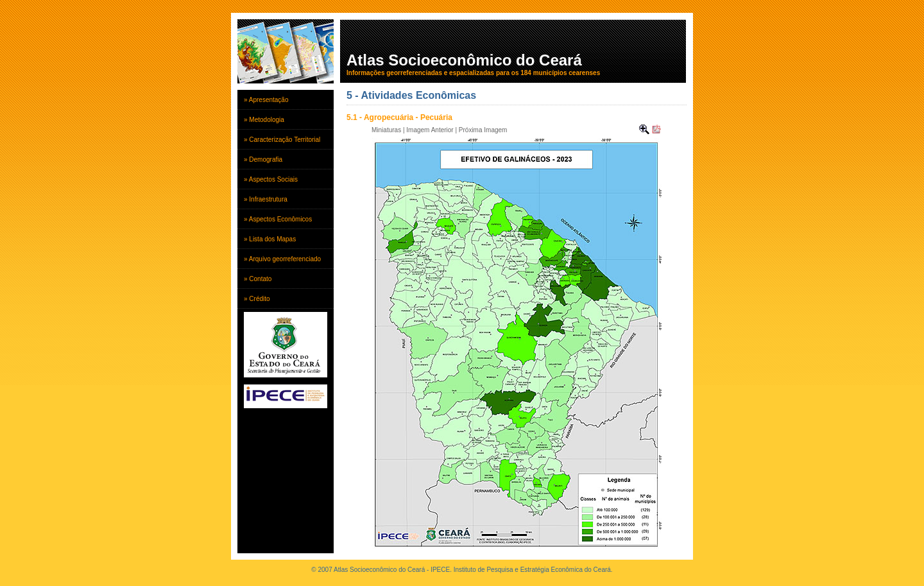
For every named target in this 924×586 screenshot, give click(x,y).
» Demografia (263, 159)
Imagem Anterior (430, 130)
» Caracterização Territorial (282, 140)
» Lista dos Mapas (270, 239)
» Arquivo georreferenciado (282, 259)
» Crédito (257, 299)
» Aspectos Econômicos (278, 219)
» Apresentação (266, 100)
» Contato (258, 279)
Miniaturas (386, 130)
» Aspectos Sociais (271, 179)
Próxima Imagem (483, 130)
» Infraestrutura (266, 199)
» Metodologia (264, 120)
